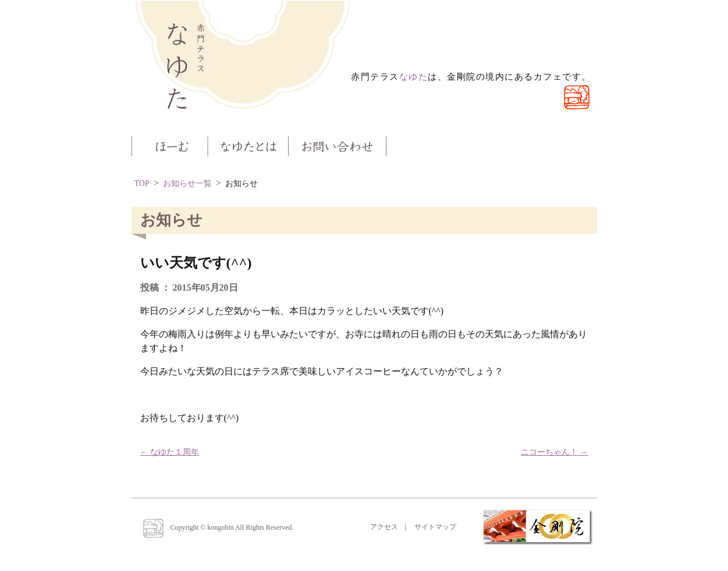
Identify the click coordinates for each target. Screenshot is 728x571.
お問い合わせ (338, 145)
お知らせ (242, 183)
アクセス (384, 527)
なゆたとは (248, 145)
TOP (142, 183)
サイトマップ (435, 527)
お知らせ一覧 (187, 183)
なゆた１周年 (170, 452)
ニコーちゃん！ (555, 452)
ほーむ (169, 145)
